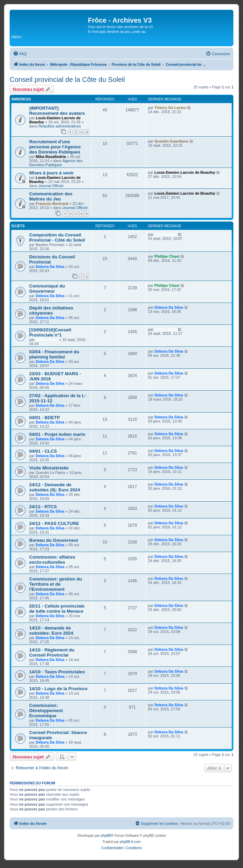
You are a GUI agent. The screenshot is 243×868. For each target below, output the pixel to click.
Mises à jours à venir (51, 173)
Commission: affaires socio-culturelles (52, 560)
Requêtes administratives (60, 126)
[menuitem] (20, 54)
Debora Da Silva (50, 267)
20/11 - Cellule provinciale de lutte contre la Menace (57, 609)
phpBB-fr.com (130, 842)
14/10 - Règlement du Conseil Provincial (52, 652)
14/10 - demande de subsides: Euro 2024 (51, 631)
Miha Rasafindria (51, 157)
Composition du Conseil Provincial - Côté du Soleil (57, 237)
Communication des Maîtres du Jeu (51, 196)
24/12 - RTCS (43, 507)
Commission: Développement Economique (46, 711)
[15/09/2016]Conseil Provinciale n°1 (50, 332)
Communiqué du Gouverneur (47, 289)
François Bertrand (52, 204)
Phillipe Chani (167, 256)
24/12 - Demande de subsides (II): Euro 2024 (55, 487)
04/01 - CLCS (43, 451)
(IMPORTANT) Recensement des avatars (57, 111)
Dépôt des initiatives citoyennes (51, 310)
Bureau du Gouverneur (54, 540)
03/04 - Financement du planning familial (54, 354)
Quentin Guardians (171, 141)
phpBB (106, 836)
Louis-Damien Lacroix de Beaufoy (185, 172)
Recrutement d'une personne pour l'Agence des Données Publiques (55, 147)
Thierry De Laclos (170, 108)
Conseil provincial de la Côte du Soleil (67, 80)
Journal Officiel (51, 186)
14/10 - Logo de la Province (58, 689)
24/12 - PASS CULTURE (54, 523)
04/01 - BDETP (44, 418)
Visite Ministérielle (49, 468)
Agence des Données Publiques (56, 163)
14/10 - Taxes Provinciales (57, 672)
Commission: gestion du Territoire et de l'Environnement (56, 584)
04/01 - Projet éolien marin (57, 434)
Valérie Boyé (166, 234)
